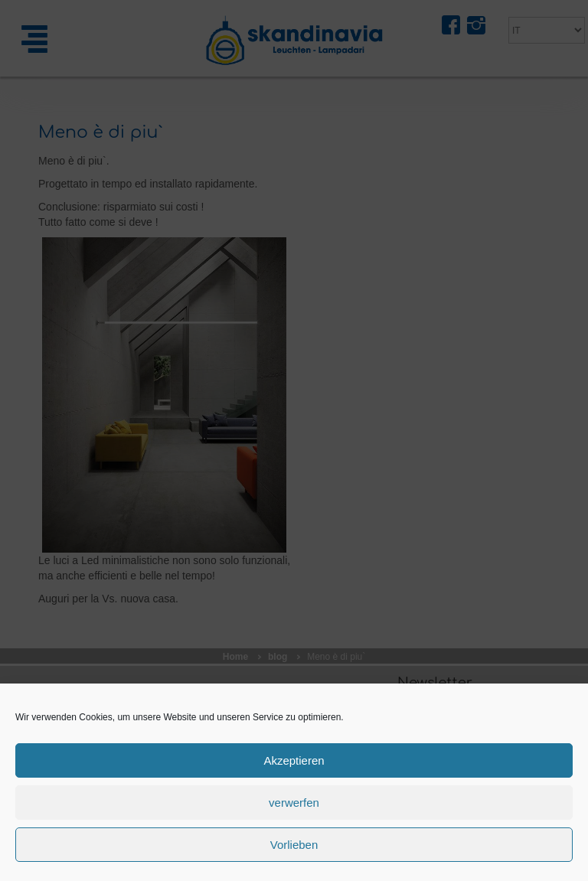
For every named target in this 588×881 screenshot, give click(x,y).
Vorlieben (294, 845)
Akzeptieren (294, 760)
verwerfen (294, 803)
